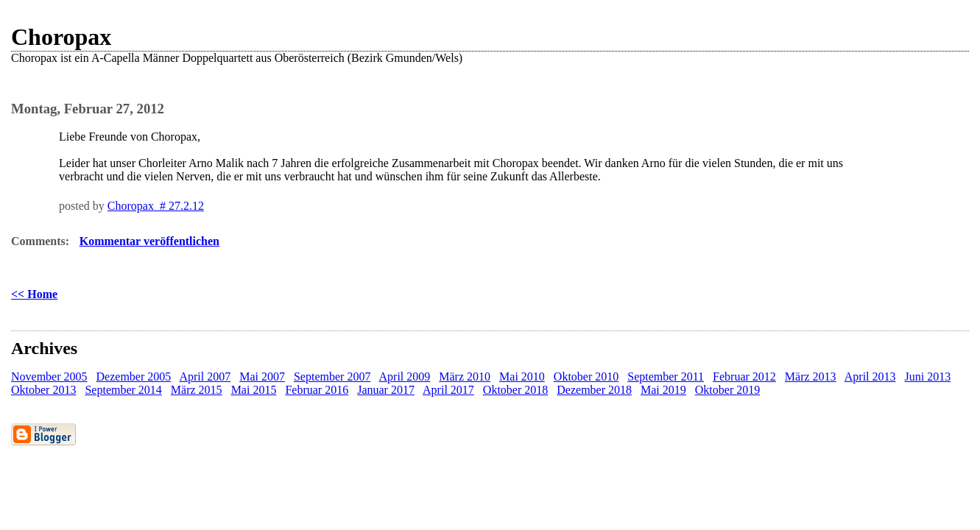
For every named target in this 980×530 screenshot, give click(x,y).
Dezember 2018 (594, 390)
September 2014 (123, 390)
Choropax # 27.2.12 (156, 206)
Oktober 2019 (727, 390)
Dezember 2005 (134, 377)
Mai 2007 (262, 377)
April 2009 (405, 377)
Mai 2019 (663, 390)
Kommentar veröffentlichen (149, 241)
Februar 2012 (744, 377)
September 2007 (332, 377)
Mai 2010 (522, 377)
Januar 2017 (386, 390)
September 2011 (666, 377)
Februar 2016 (317, 390)
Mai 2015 (254, 390)
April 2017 (448, 390)
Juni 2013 (928, 377)
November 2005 (49, 377)
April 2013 (870, 377)
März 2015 (197, 390)
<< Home (34, 294)
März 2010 (465, 377)
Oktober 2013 (43, 390)
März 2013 (811, 377)
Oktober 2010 (586, 377)
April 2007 (205, 377)
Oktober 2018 (515, 390)
